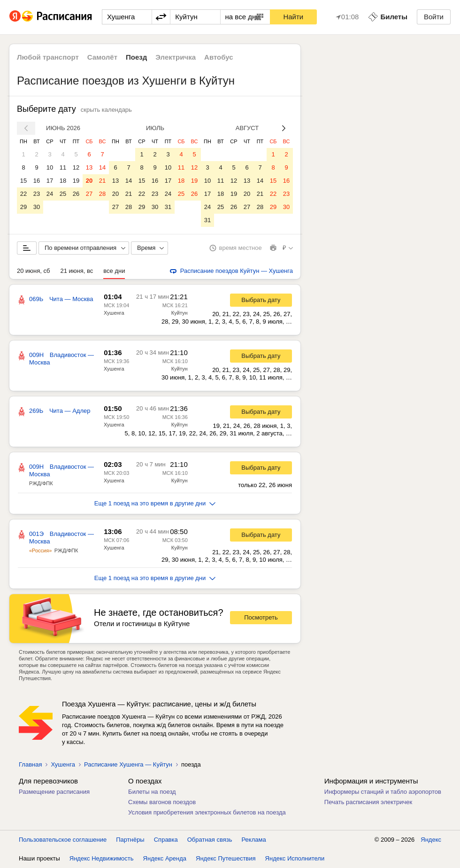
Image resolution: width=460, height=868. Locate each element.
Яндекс (431, 840)
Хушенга (114, 313)
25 (63, 194)
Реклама (254, 840)
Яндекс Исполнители (295, 858)
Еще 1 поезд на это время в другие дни (155, 503)
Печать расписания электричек (368, 802)
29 (23, 207)
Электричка (176, 57)
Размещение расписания (54, 792)
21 (102, 181)
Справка (166, 840)
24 (50, 194)
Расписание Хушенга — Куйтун (128, 764)
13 (89, 167)
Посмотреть (261, 617)
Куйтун (180, 313)
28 (102, 194)
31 (168, 207)
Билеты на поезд (152, 792)
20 (89, 181)
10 (50, 167)
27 (89, 194)
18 (63, 181)
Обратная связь (210, 840)
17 (50, 181)
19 (76, 181)
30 (37, 207)
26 (76, 194)
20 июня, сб (33, 271)
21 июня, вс (77, 271)
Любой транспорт (48, 57)
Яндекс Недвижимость (102, 858)
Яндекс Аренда (165, 858)
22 (23, 194)
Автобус (219, 57)
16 (37, 181)
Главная (30, 764)
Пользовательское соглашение (63, 840)
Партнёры (130, 840)
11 (63, 167)
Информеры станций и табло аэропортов (383, 792)
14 (102, 167)
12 (76, 167)
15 (23, 181)
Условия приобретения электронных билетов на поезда (207, 812)
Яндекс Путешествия (226, 858)
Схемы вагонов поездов (162, 802)
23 (37, 194)
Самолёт (102, 57)
